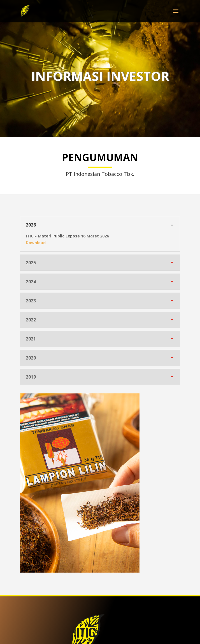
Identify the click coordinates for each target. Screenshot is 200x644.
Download (36, 243)
